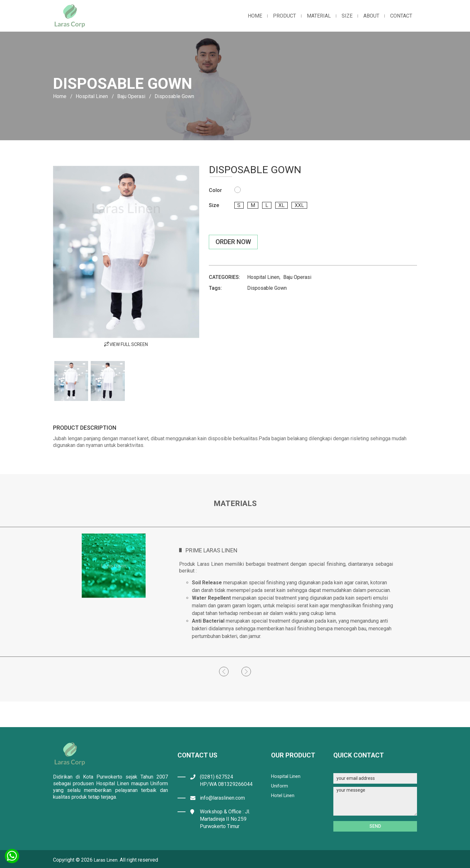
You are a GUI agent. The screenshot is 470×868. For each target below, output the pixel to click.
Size (347, 16)
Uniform (280, 786)
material (319, 16)
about (371, 16)
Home (60, 96)
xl (286, 205)
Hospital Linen (92, 96)
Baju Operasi (131, 96)
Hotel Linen (284, 795)
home (255, 16)
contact (401, 16)
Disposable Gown (267, 288)
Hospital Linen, (264, 277)
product (284, 16)
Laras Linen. (107, 860)
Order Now (233, 242)
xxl (305, 205)
